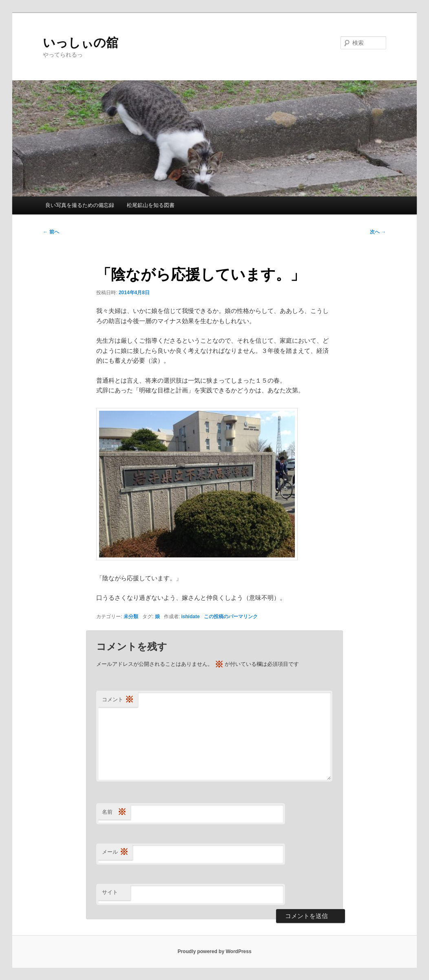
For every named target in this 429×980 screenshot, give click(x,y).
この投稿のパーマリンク (231, 617)
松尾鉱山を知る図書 (151, 205)
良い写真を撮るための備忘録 (80, 205)
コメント (118, 700)
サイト (110, 892)
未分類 (131, 617)
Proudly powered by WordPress (214, 951)
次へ (378, 232)
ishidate (190, 617)
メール (115, 852)
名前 (114, 812)
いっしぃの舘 (81, 43)
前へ (51, 232)
